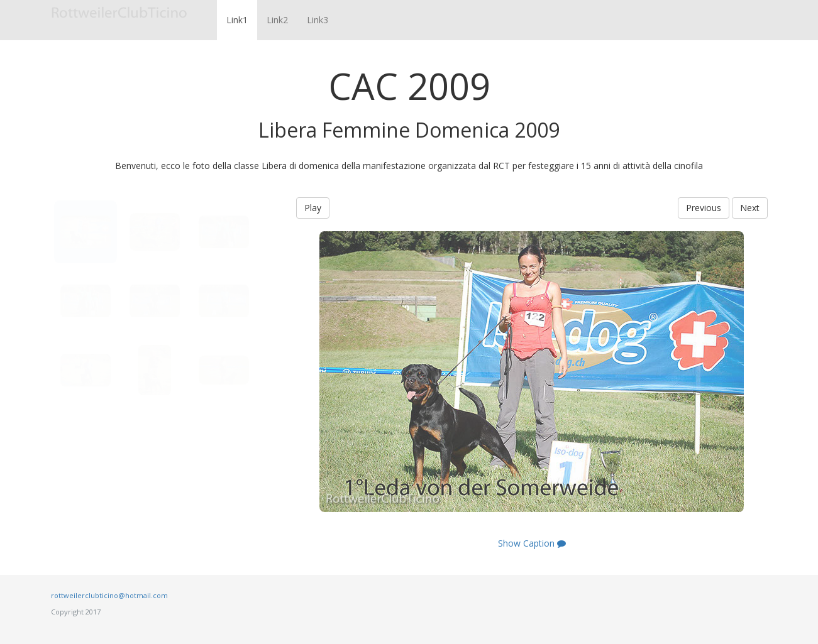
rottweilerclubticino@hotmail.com (109, 595)
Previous (704, 208)
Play (313, 208)
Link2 (277, 20)
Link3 (318, 20)
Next (750, 208)
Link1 (237, 20)
